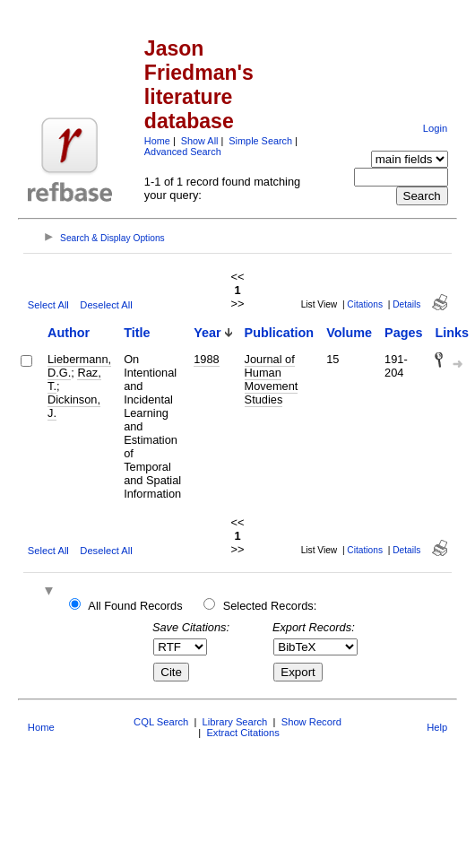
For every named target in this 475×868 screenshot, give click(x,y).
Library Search (235, 722)
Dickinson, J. (74, 406)
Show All (200, 141)
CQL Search (161, 722)
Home (157, 141)
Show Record (311, 722)
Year (207, 333)
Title (137, 333)
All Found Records (135, 606)
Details (406, 304)
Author (69, 333)
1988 (206, 359)
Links (452, 333)
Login (435, 128)
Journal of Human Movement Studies (272, 379)
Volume (349, 333)
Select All (48, 305)
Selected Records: (270, 606)
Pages (403, 333)
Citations (365, 304)
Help (437, 727)
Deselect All (106, 305)
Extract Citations (242, 733)
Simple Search (260, 141)
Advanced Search (183, 152)
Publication (280, 333)
